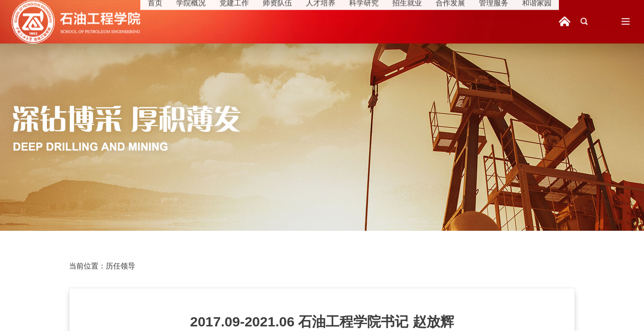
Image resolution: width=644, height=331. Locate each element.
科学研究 (374, 21)
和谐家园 (547, 21)
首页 (166, 21)
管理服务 (504, 21)
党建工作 (245, 21)
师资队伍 (288, 21)
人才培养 (331, 21)
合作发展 (461, 21)
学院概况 (201, 21)
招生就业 (418, 21)
